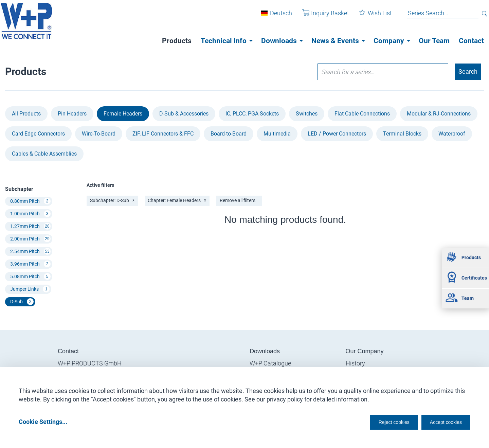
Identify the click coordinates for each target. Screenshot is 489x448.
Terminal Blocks (402, 134)
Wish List (370, 16)
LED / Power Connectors (337, 134)
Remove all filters (238, 201)
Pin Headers (72, 114)
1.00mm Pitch (30, 214)
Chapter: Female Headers (177, 201)
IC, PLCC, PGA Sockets (252, 114)
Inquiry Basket (321, 16)
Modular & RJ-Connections (439, 114)
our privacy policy (280, 397)
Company (389, 41)
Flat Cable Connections (362, 114)
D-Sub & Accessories (184, 114)
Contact (471, 41)
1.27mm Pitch (30, 227)
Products (177, 41)
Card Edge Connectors (38, 134)
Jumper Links (30, 289)
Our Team (434, 41)
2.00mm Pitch (30, 239)
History (355, 363)
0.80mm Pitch (30, 201)
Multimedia (277, 134)
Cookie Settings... (43, 421)
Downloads (279, 41)
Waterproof (452, 134)
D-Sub (22, 302)
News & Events (335, 41)
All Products (26, 114)
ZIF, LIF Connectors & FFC (163, 134)
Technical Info (224, 41)
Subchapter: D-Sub (112, 201)
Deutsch (276, 16)
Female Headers (123, 114)
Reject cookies (377, 421)
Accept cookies (441, 421)
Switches (307, 114)
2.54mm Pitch (30, 252)
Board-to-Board (229, 134)
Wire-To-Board (99, 134)
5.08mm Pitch (30, 277)
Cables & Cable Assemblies (44, 154)
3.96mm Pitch (30, 264)
